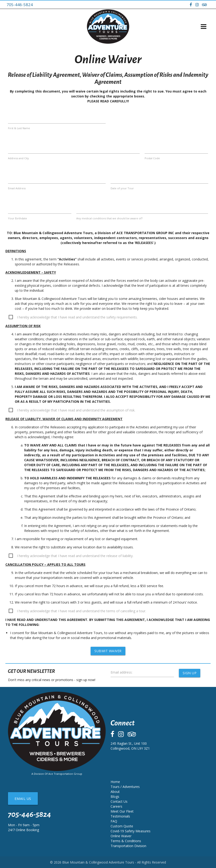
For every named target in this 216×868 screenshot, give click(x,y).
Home (115, 782)
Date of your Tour (122, 188)
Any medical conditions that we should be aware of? (109, 218)
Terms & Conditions (126, 841)
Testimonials (120, 816)
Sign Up (190, 673)
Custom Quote (122, 826)
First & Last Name (19, 128)
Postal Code (152, 158)
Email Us (23, 798)
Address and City (18, 158)
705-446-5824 (20, 5)
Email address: (121, 672)
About (115, 792)
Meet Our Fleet (122, 811)
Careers (116, 806)
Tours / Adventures (125, 787)
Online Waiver (121, 836)
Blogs (115, 796)
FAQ (114, 821)
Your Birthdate (17, 218)
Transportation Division (128, 846)
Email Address (17, 188)
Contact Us (119, 801)
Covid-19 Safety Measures (131, 831)
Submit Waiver (108, 651)
